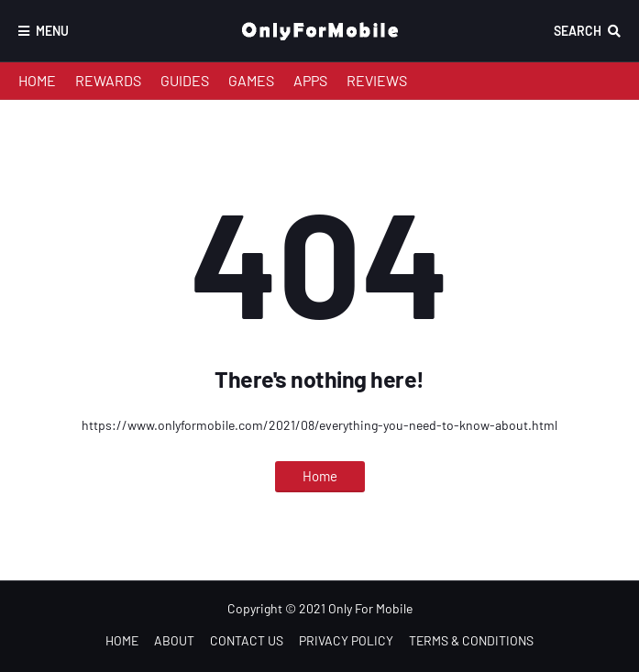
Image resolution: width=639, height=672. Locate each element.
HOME (37, 80)
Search (578, 31)
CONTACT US (247, 640)
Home (320, 476)
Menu (52, 31)
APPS (310, 80)
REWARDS (108, 80)
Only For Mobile (370, 608)
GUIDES (185, 80)
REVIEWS (377, 80)
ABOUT (174, 640)
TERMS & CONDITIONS (471, 640)
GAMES (251, 80)
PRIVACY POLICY (346, 640)
